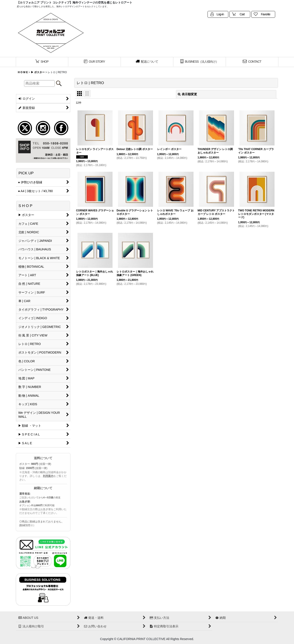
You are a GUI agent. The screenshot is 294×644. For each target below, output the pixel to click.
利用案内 (48, 476)
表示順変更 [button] (187, 94)
